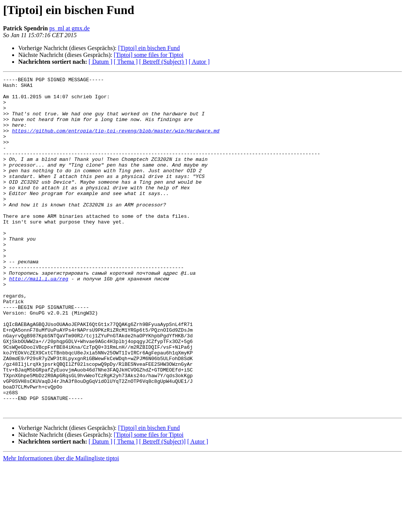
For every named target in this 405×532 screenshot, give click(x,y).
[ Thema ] (126, 62)
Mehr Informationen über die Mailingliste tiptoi (61, 525)
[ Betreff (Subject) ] (163, 62)
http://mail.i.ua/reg (39, 320)
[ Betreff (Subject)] (162, 509)
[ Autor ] (199, 62)
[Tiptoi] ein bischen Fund (149, 48)
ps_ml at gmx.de (70, 28)
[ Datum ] (100, 62)
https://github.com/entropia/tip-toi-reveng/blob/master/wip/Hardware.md (115, 142)
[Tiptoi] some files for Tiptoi (148, 55)
